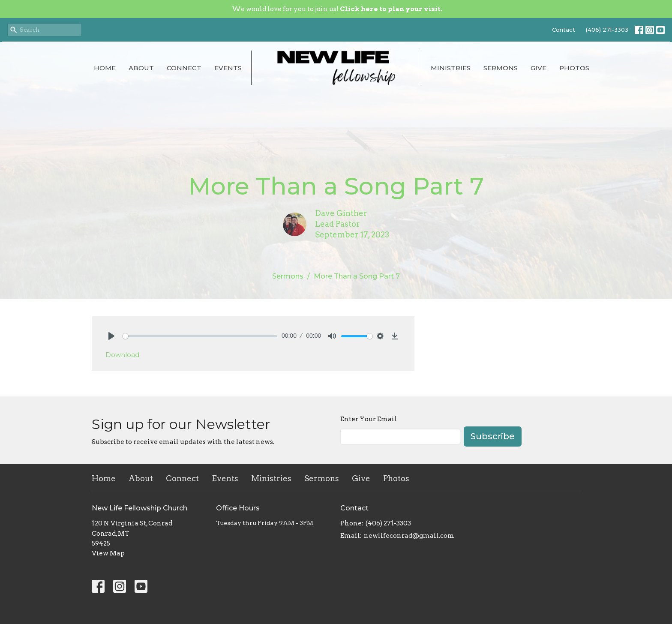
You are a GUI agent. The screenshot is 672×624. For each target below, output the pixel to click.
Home (105, 68)
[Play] (111, 336)
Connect (184, 68)
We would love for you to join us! (337, 9)
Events (228, 68)
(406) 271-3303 (607, 30)
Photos (574, 68)
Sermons (501, 68)
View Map (108, 553)
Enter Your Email (369, 419)
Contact (564, 30)
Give (538, 68)
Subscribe (493, 436)
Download (122, 355)
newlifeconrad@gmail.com (409, 536)
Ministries (451, 68)
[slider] (200, 336)
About (141, 68)
